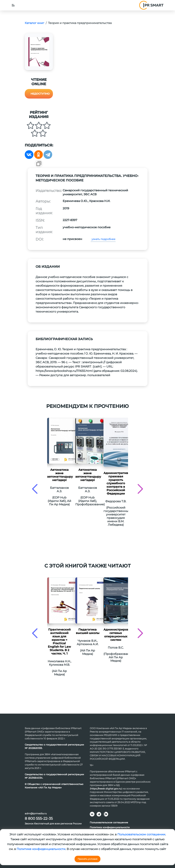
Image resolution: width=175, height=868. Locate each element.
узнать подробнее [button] (103, 239)
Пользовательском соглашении (141, 834)
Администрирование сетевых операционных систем (116, 635)
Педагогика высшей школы (88, 631)
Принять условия (87, 859)
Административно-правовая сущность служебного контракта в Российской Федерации (116, 483)
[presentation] (35, 489)
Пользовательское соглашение (109, 822)
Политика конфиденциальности (110, 827)
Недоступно (40, 94)
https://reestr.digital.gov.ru (106, 789)
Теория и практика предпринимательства (80, 23)
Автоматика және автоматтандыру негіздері (59, 475)
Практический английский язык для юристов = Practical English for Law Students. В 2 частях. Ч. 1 (59, 642)
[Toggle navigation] (13, 5)
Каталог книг (34, 23)
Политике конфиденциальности (41, 849)
